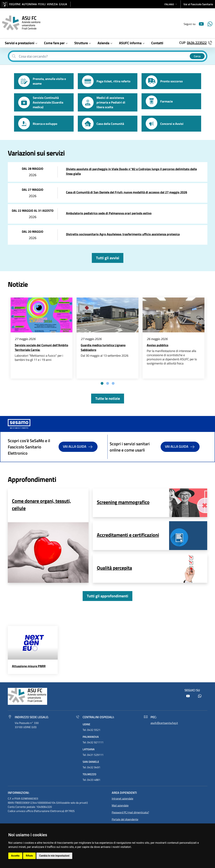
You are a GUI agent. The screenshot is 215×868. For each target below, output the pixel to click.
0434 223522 (197, 43)
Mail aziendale (120, 805)
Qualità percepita (114, 568)
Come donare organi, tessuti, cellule (41, 505)
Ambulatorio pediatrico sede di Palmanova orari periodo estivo (109, 213)
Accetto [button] (15, 856)
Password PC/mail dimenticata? (130, 812)
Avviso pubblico (158, 345)
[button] (171, 4)
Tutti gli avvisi (108, 258)
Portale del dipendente (125, 819)
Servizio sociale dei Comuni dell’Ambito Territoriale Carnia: (41, 347)
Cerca (197, 56)
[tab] (102, 383)
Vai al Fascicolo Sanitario (198, 4)
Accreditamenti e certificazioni (128, 535)
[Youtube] (200, 23)
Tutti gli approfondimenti (107, 596)
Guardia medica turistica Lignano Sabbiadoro (103, 347)
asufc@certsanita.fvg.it (164, 723)
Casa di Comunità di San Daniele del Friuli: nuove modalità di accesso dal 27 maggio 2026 (127, 192)
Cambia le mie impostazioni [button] (54, 856)
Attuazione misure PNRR (29, 666)
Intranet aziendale (122, 798)
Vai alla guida (78, 447)
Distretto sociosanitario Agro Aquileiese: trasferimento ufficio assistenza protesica (123, 234)
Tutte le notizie (108, 398)
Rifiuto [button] (29, 856)
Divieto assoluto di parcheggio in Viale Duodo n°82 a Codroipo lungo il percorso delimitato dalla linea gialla (131, 171)
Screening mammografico (123, 502)
